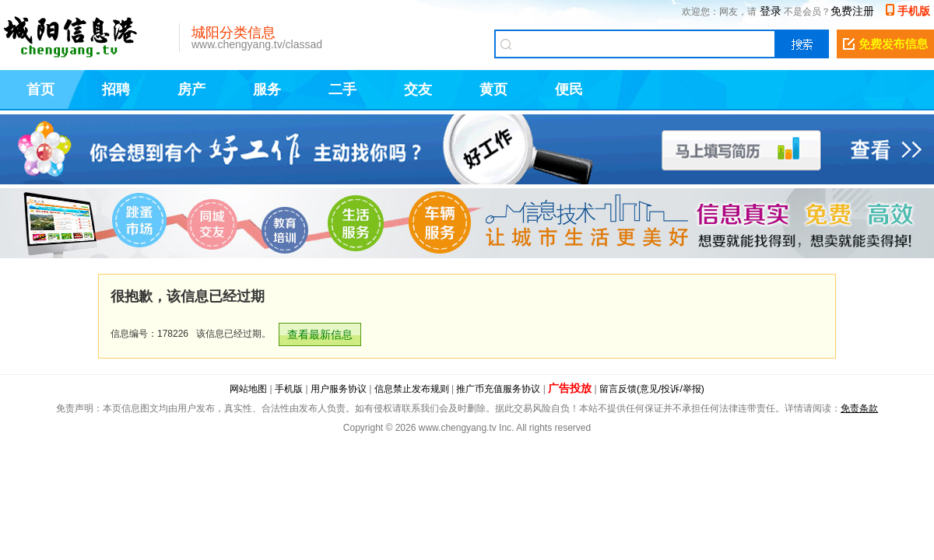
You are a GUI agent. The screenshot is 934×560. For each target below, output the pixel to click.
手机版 (914, 11)
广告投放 (570, 388)
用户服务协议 (339, 389)
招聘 (116, 89)
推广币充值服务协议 (498, 389)
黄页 (493, 89)
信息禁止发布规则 (412, 389)
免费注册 (852, 11)
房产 (191, 89)
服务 (267, 89)
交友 (418, 89)
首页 (40, 89)
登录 (771, 11)
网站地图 (248, 389)
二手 (342, 89)
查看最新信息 (320, 334)
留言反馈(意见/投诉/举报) (652, 389)
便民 (569, 89)
